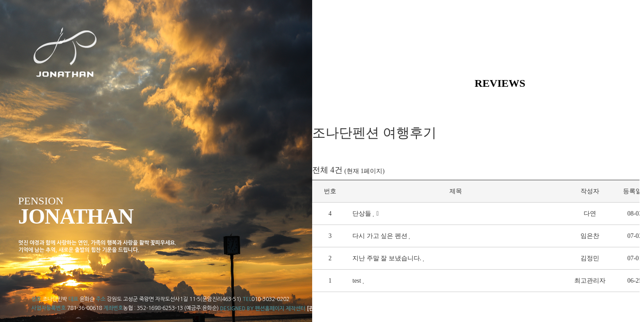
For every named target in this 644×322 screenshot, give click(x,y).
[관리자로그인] (324, 309)
